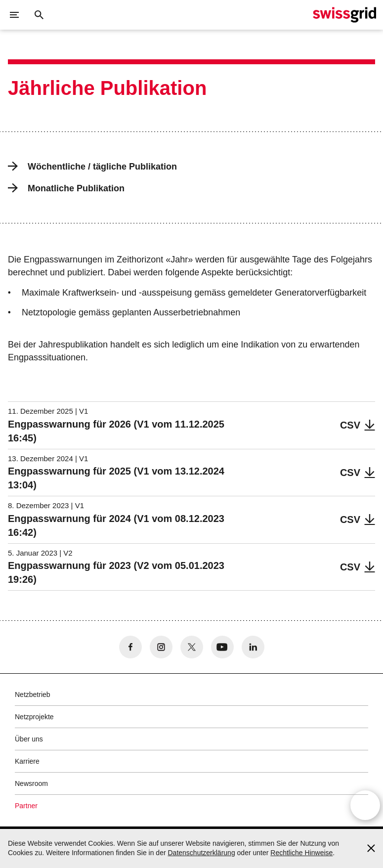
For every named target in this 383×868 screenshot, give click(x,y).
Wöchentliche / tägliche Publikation (92, 166)
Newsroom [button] (31, 783)
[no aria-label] (130, 647)
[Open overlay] (365, 806)
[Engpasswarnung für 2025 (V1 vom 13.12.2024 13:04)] (191, 473)
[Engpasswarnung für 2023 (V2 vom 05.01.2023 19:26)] (191, 567)
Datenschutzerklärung (201, 853)
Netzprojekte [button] (34, 717)
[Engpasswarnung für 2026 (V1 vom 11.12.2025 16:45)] (191, 425)
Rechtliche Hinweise (301, 853)
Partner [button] (26, 806)
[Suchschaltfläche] (39, 15)
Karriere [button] (27, 761)
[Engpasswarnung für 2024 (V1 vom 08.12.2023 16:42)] (191, 520)
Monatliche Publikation (66, 188)
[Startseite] (344, 15)
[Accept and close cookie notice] (371, 848)
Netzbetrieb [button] (33, 694)
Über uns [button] (29, 739)
